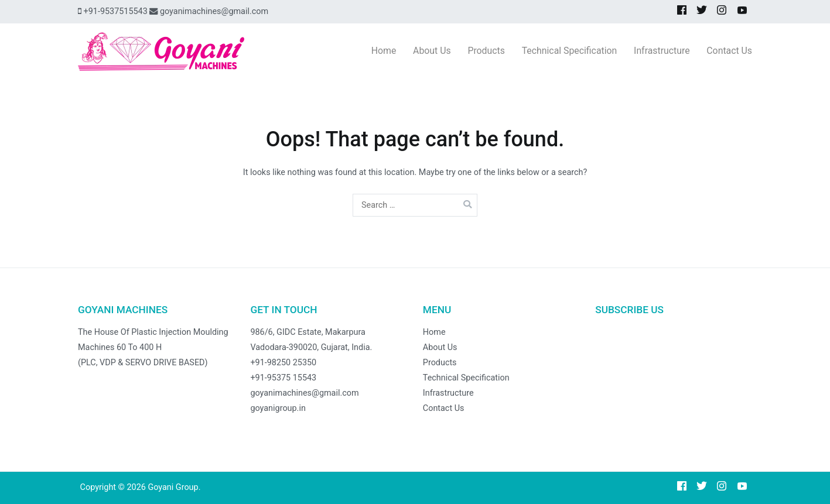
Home (384, 51)
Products (486, 51)
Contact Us (729, 51)
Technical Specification (570, 51)
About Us (432, 51)
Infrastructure (662, 51)
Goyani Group (173, 487)
